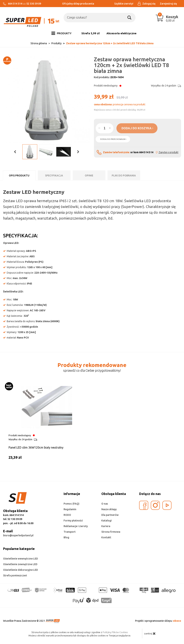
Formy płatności (73, 521)
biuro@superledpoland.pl (18, 535)
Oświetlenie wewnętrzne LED (21, 559)
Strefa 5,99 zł (90, 33)
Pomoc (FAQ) (71, 504)
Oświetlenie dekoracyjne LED (21, 570)
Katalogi (107, 521)
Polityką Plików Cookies (115, 632)
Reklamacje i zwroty (76, 526)
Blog (66, 537)
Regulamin (70, 509)
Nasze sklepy (109, 509)
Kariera (106, 526)
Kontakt (106, 537)
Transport (70, 532)
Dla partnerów (110, 515)
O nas (105, 504)
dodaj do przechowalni (113, 139)
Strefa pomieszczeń (15, 575)
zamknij (150, 633)
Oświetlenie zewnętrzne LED (20, 564)
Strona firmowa (111, 532)
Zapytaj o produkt (168, 152)
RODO (67, 515)
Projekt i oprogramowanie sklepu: (158, 621)
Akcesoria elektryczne (121, 33)
